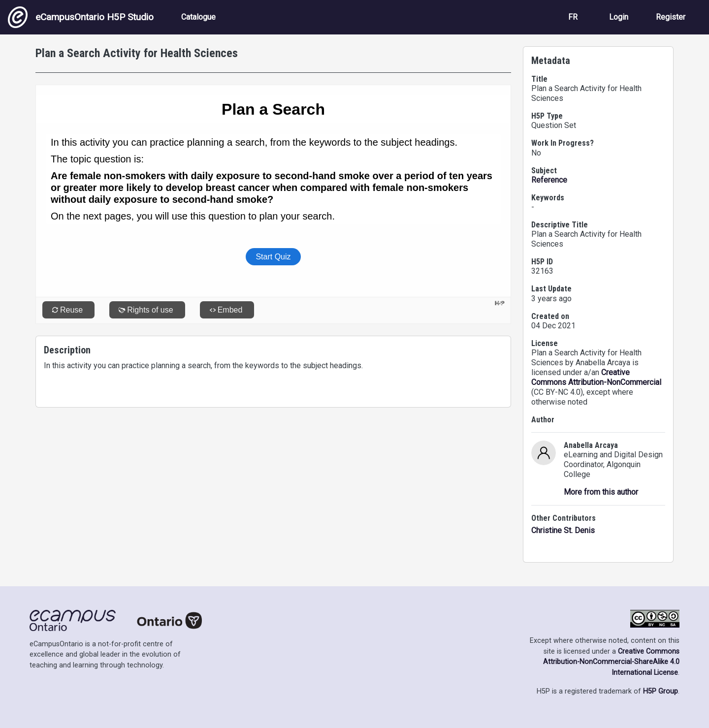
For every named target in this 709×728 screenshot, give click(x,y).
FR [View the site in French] (573, 17)
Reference (549, 180)
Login (619, 17)
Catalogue (198, 17)
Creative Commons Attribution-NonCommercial (596, 377)
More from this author (601, 492)
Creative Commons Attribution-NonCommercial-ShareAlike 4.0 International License (611, 662)
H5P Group (661, 691)
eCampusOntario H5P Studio (81, 17)
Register (671, 17)
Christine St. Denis (563, 530)
